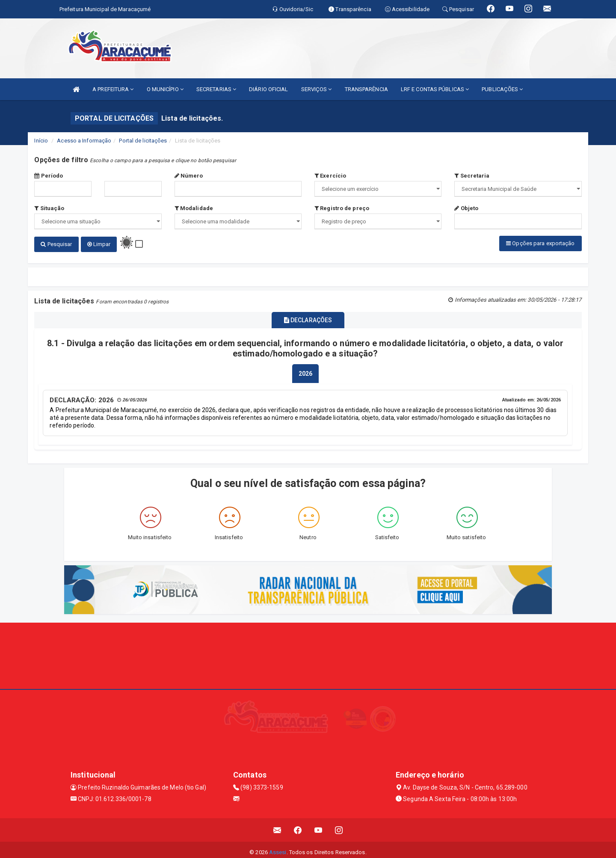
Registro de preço (342, 208)
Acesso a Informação (84, 141)
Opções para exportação (540, 243)
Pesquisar (56, 244)
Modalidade (194, 208)
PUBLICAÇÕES (502, 89)
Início (41, 141)
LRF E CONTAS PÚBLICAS (435, 89)
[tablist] (305, 369)
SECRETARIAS (216, 89)
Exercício (330, 176)
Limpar (99, 244)
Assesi (278, 847)
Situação (49, 208)
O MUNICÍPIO (165, 89)
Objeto (466, 208)
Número (189, 176)
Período (49, 176)
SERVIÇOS (317, 89)
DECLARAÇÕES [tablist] (308, 317)
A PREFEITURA (113, 89)
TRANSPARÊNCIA (366, 89)
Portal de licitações (143, 141)
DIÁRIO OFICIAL (268, 89)
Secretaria (472, 176)
